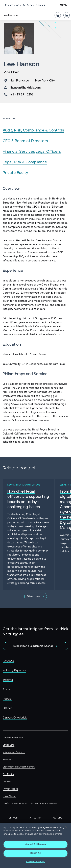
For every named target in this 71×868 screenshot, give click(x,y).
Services (8, 661)
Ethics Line (9, 745)
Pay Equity (8, 774)
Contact (7, 782)
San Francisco (20, 81)
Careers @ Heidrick (15, 718)
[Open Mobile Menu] (63, 5)
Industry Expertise (15, 671)
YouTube (57, 818)
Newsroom (8, 760)
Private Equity (15, 173)
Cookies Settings (35, 862)
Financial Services (19, 152)
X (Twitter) (35, 818)
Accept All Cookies (36, 844)
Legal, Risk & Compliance (25, 162)
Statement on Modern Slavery (19, 767)
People (7, 699)
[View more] (36, 596)
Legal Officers (48, 152)
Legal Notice (9, 796)
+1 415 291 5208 (22, 95)
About (7, 689)
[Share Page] (58, 14)
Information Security (14, 752)
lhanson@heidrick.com (26, 88)
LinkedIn (14, 818)
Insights (8, 680)
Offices (7, 708)
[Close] (66, 827)
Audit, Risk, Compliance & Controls (33, 130)
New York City (45, 81)
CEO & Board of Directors (25, 141)
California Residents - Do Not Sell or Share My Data (30, 804)
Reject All (35, 853)
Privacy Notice (10, 789)
